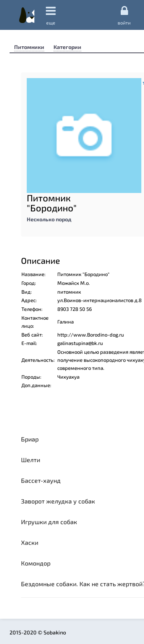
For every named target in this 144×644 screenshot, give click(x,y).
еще (51, 15)
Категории (67, 47)
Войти (124, 15)
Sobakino (27, 15)
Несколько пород (49, 219)
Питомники (29, 47)
